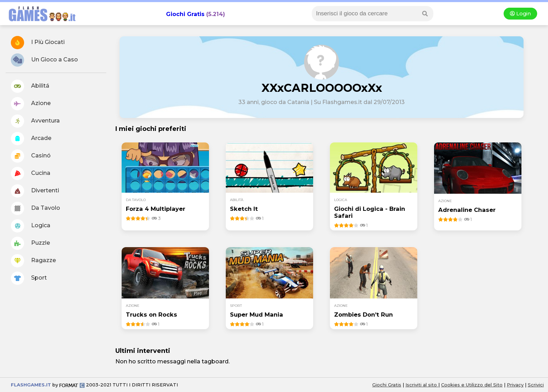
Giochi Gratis (185, 14)
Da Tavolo (35, 208)
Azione (31, 104)
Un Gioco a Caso (44, 60)
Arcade (31, 139)
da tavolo (136, 200)
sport (236, 306)
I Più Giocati (38, 43)
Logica (31, 226)
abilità (237, 200)
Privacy (515, 385)
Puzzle (30, 243)
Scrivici (536, 385)
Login (520, 14)
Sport (29, 278)
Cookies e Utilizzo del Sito (472, 385)
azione (445, 201)
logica (341, 200)
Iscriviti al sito (422, 385)
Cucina (31, 173)
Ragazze (33, 261)
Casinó (31, 156)
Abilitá (30, 86)
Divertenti (35, 191)
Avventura (35, 121)
